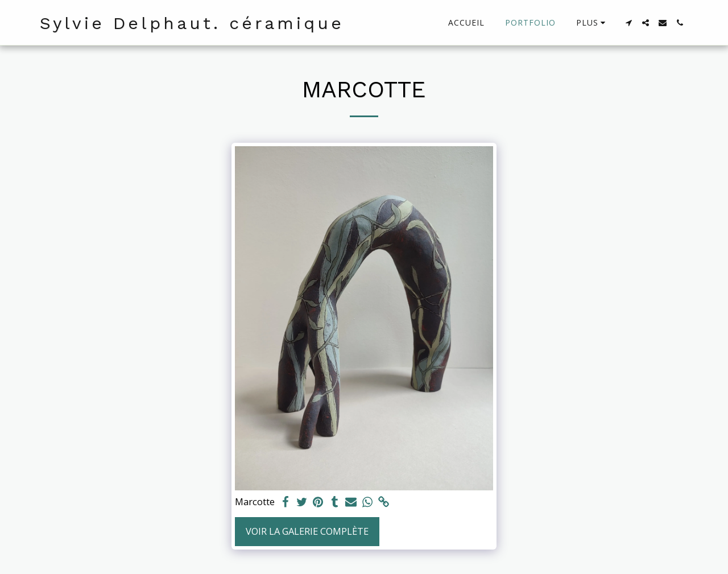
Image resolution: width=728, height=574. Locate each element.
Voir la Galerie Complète (307, 531)
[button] (628, 23)
